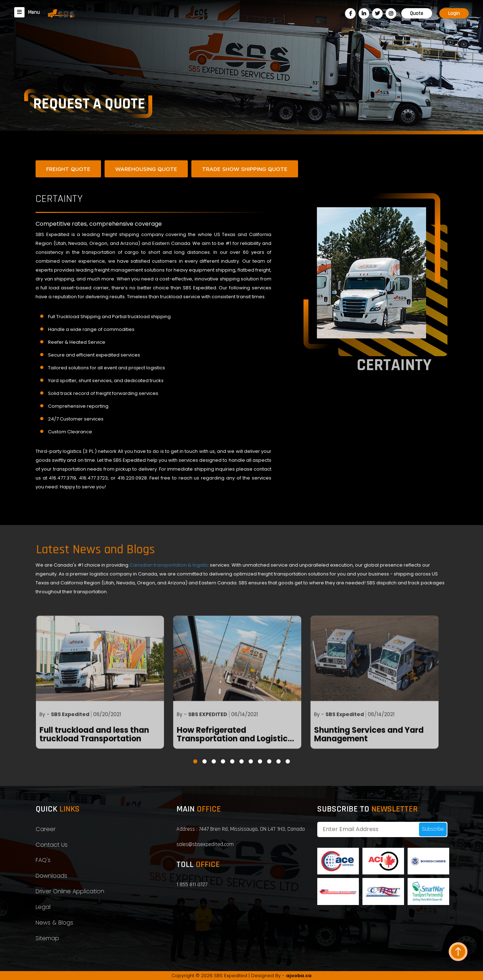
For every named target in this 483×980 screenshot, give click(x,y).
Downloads (51, 876)
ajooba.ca (299, 976)
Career (46, 829)
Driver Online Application (70, 891)
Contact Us (52, 845)
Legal (43, 907)
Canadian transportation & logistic (170, 565)
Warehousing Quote (146, 169)
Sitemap (47, 938)
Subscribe (433, 829)
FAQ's (43, 860)
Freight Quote (68, 169)
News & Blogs (54, 923)
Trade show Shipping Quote (245, 169)
